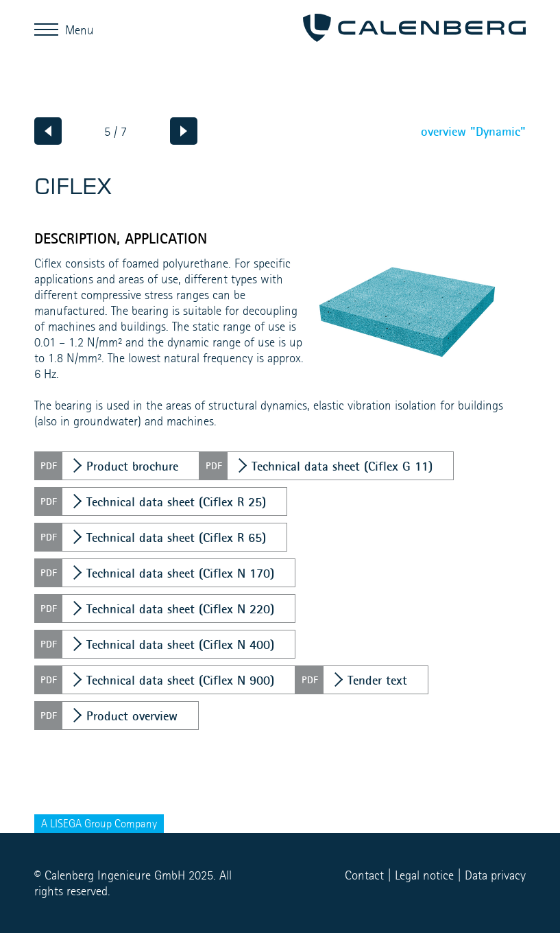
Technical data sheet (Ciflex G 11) (342, 466)
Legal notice (424, 875)
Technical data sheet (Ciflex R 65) (176, 537)
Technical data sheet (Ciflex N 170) (180, 573)
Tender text (377, 680)
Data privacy (495, 875)
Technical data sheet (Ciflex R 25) (176, 501)
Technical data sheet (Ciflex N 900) (180, 680)
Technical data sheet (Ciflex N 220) (180, 609)
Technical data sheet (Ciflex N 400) (180, 644)
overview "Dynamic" (473, 131)
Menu (50, 29)
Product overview (132, 716)
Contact (364, 875)
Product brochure (132, 466)
